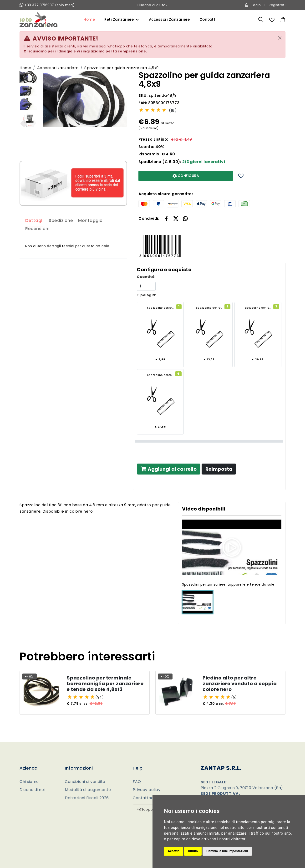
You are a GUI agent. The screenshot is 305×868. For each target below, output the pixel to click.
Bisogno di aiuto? (153, 5)
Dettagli (34, 234)
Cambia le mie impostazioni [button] (227, 851)
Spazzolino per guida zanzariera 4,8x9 (122, 68)
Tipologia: (146, 295)
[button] (176, 218)
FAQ (137, 782)
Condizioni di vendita (85, 782)
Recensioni (37, 242)
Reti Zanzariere (119, 19)
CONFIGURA (186, 176)
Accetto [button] (174, 851)
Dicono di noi (32, 790)
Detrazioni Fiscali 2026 (87, 798)
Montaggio (90, 234)
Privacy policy (147, 790)
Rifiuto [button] (193, 851)
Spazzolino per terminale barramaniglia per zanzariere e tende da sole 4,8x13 (105, 686)
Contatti (208, 19)
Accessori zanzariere (58, 68)
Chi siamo (29, 782)
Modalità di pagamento (88, 790)
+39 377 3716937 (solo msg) (47, 5)
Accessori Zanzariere (169, 19)
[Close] (280, 38)
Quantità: (146, 277)
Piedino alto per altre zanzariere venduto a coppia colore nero (240, 686)
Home (89, 19)
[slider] (153, 110)
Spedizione (61, 234)
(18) (173, 110)
